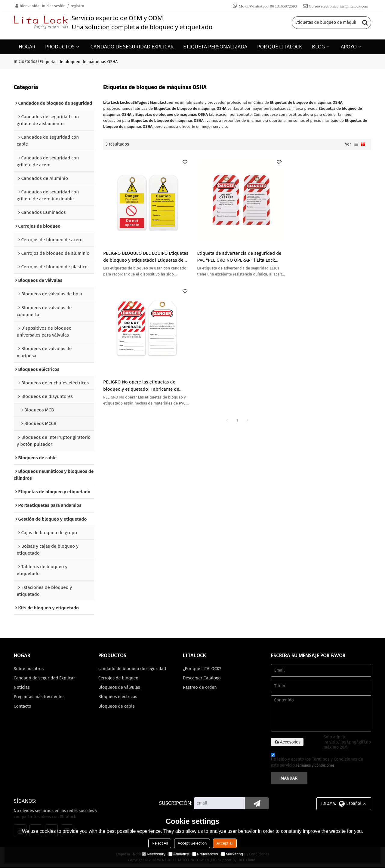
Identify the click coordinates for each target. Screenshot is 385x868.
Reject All (160, 843)
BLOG (318, 47)
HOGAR (27, 47)
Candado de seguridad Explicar (45, 678)
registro (77, 6)
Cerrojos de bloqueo (119, 678)
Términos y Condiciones (315, 765)
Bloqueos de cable (117, 706)
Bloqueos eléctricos (118, 697)
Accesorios (287, 742)
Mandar (289, 778)
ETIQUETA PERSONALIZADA (215, 47)
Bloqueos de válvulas (119, 688)
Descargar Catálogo (202, 678)
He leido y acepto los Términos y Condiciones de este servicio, (317, 761)
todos (32, 62)
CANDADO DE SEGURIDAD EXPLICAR (132, 47)
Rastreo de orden (200, 688)
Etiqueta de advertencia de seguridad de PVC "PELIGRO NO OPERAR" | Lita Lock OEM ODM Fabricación (237, 254)
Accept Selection (192, 843)
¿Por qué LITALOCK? (202, 669)
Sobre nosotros (29, 669)
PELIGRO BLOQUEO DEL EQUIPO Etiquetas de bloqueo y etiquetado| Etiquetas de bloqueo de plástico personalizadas (146, 254)
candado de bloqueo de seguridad (132, 669)
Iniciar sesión (54, 6)
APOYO (349, 47)
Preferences (205, 854)
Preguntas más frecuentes (39, 697)
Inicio (19, 62)
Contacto (23, 706)
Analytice (179, 854)
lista (356, 144)
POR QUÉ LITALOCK (280, 47)
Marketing (232, 854)
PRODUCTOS (60, 47)
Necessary (154, 854)
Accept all (225, 843)
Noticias (22, 688)
